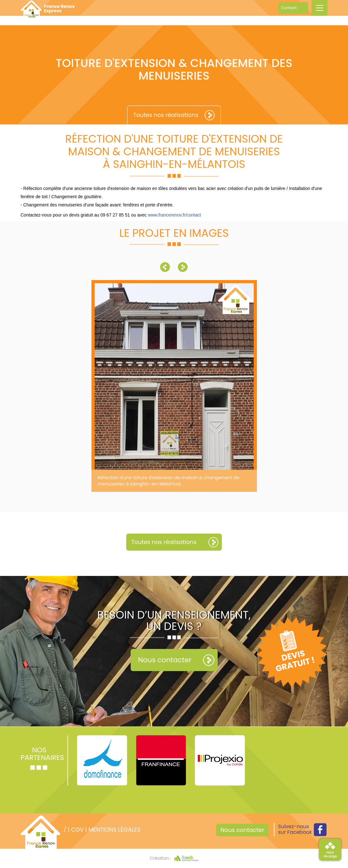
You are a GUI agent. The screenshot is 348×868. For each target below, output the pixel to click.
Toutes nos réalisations (166, 115)
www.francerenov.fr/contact (174, 215)
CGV (77, 830)
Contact (289, 8)
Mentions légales (114, 830)
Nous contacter (165, 660)
